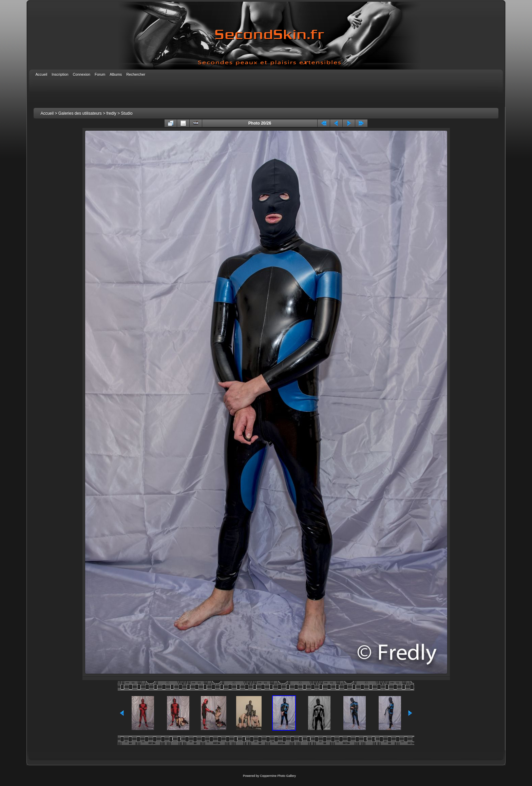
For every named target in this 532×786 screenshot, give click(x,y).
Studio (127, 113)
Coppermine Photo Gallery (278, 776)
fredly (111, 113)
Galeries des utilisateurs (80, 113)
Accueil (47, 113)
